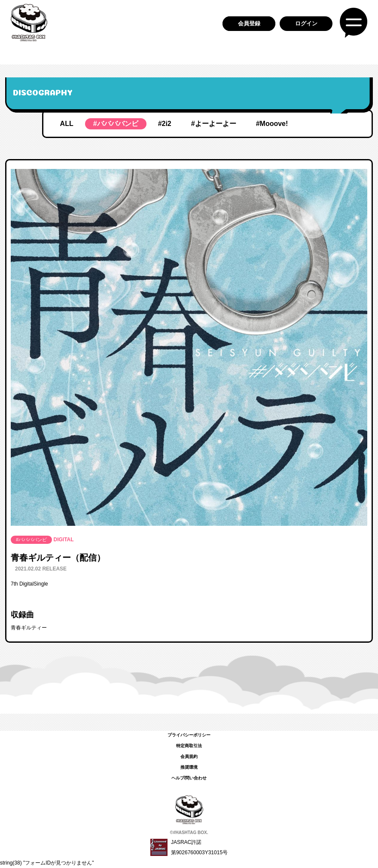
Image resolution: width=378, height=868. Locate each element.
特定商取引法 (189, 746)
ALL (67, 124)
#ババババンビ (116, 124)
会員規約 (189, 756)
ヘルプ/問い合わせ (189, 778)
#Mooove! (272, 124)
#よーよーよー (214, 124)
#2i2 (165, 124)
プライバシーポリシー (189, 735)
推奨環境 (189, 767)
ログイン (306, 23)
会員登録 (249, 23)
